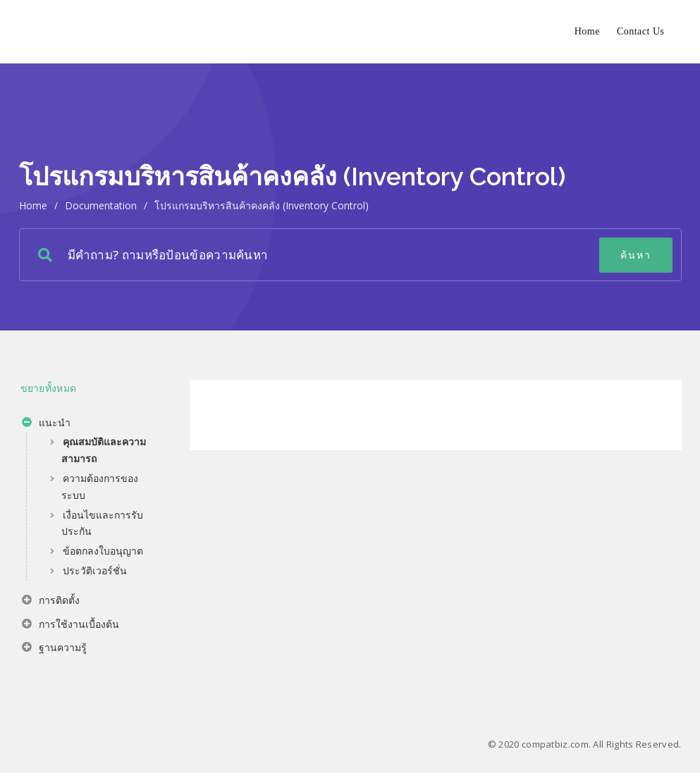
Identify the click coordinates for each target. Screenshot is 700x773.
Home (587, 31)
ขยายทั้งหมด (49, 388)
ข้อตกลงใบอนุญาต (103, 551)
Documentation (101, 205)
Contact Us (641, 31)
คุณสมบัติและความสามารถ (104, 450)
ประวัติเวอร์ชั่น (95, 570)
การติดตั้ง (51, 602)
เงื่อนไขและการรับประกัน (102, 523)
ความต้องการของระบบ (100, 487)
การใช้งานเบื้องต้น (70, 626)
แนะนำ (46, 424)
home (33, 205)
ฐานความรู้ (54, 649)
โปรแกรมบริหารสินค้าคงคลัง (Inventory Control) (262, 205)
